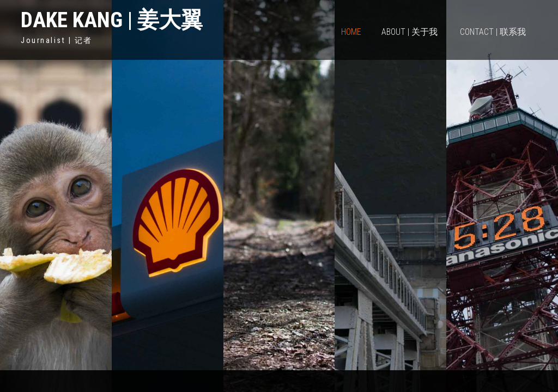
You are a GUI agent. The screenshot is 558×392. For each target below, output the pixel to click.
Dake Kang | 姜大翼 (112, 20)
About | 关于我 (410, 32)
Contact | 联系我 (493, 32)
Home (351, 32)
